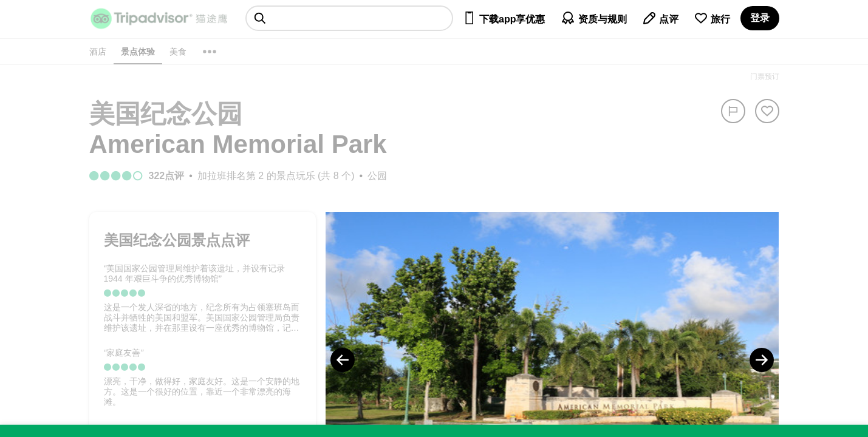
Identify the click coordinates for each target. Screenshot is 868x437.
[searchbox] (350, 18)
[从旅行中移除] (767, 111)
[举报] (733, 111)
